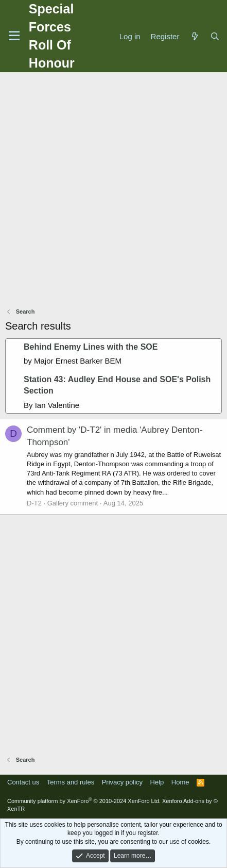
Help (157, 782)
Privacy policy (122, 782)
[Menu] (14, 36)
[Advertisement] (113, 191)
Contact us (23, 782)
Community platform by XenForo (84, 801)
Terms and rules (71, 782)
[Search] (215, 36)
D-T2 (34, 503)
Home (180, 782)
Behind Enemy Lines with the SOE (91, 347)
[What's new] (194, 36)
